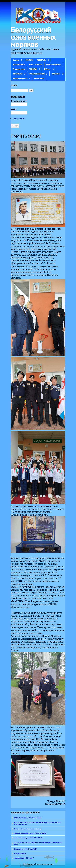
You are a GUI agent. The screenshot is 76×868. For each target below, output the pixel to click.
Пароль (14, 109)
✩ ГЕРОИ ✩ (56, 74)
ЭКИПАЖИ (33, 69)
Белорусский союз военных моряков (33, 37)
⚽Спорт (47, 69)
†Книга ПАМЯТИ (19, 65)
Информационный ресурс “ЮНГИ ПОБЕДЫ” (30, 833)
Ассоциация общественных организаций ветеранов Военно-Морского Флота (37, 823)
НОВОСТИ (29, 60)
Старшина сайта (19, 69)
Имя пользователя (18, 101)
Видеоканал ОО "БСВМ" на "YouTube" (28, 818)
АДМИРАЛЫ (42, 60)
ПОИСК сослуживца (54, 65)
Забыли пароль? (19, 118)
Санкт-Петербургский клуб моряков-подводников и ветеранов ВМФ (38, 843)
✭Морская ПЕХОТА (20, 78)
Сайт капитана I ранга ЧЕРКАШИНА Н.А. (29, 838)
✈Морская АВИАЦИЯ (37, 74)
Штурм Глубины (20, 853)
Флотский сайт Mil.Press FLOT (25, 849)
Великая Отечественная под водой (27, 829)
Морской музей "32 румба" (24, 858)
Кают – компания (36, 65)
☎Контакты (39, 78)
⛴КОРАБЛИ (18, 74)
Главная (16, 60)
